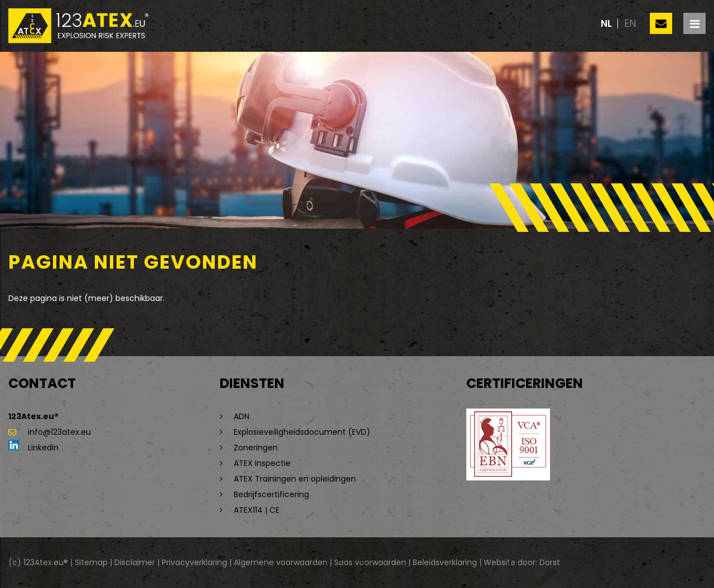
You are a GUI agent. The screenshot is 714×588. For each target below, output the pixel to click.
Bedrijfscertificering (271, 494)
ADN (242, 416)
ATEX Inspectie (262, 463)
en (630, 23)
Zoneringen (256, 448)
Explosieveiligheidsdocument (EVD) (302, 432)
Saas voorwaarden (370, 562)
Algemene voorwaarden (281, 562)
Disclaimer (135, 562)
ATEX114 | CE (257, 510)
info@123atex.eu (50, 432)
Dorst (550, 562)
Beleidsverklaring (445, 562)
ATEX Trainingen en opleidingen (295, 479)
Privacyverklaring (194, 562)
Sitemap (91, 562)
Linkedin (33, 448)
